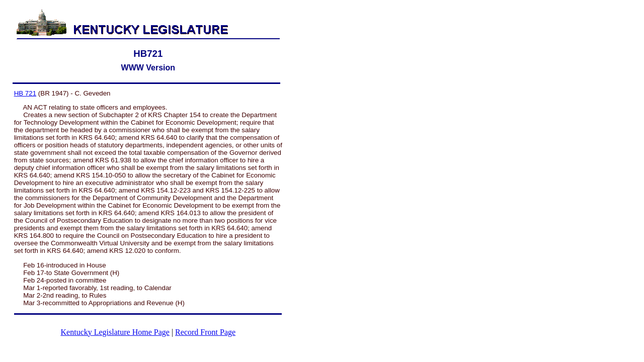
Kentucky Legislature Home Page (115, 332)
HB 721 (25, 93)
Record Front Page (205, 332)
